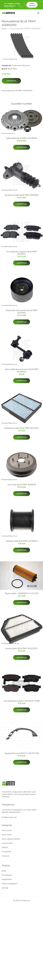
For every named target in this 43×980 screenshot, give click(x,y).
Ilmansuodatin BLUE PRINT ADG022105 (22, 648)
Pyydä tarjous (32, 5)
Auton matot (7, 835)
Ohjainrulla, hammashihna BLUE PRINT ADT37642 (22, 312)
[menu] (39, 13)
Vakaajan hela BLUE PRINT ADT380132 (22, 541)
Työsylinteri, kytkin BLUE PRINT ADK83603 (22, 195)
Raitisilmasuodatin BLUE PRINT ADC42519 (21, 428)
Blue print (26, 65)
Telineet (5, 847)
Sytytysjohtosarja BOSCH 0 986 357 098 (22, 753)
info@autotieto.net (9, 817)
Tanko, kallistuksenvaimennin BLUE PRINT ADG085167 (22, 370)
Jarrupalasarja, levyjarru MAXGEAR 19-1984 (21, 701)
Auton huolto (7, 830)
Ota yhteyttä (7, 875)
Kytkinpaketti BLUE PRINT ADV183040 (21, 138)
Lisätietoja (11, 81)
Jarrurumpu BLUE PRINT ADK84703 (22, 485)
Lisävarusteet (7, 843)
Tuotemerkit (17, 65)
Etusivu (4, 29)
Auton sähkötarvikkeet (11, 839)
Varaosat (6, 856)
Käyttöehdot (7, 879)
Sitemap (5, 888)
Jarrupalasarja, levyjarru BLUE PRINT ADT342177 (22, 253)
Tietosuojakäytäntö (10, 884)
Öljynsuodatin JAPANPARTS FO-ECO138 (22, 593)
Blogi (4, 871)
